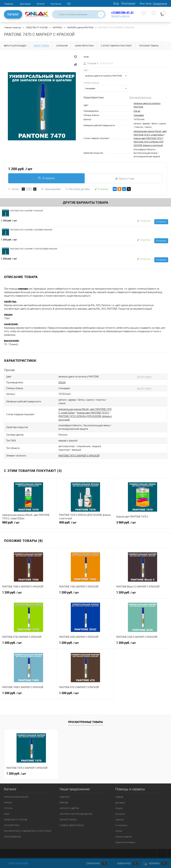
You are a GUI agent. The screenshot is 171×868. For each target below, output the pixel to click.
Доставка (25, 4)
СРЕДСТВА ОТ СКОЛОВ (16, 818)
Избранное (125, 863)
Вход (116, 3)
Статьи (119, 830)
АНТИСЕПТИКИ (12, 824)
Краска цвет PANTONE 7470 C (148, 138)
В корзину (46, 178)
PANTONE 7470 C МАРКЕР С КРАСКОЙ (79, 454)
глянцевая (139, 115)
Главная (9, 4)
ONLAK (137, 111)
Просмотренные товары (85, 721)
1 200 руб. (9, 220)
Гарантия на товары (125, 841)
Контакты (56, 4)
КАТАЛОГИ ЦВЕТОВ (69, 807)
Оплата (41, 4)
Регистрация (128, 3)
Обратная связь (16, 863)
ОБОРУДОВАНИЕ (12, 836)
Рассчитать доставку (77, 189)
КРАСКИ (8, 801)
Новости (120, 818)
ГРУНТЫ (8, 807)
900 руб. (85, 523)
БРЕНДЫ (64, 801)
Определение (160, 4)
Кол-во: (16, 189)
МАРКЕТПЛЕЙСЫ (68, 818)
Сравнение (94, 863)
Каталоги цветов (124, 836)
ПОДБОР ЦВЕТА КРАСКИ (72, 824)
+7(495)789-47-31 (122, 13)
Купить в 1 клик (125, 178)
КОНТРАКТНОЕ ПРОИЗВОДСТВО (76, 813)
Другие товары (143, 377)
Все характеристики (140, 97)
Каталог (13, 14)
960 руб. (28, 523)
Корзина (155, 863)
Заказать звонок (120, 16)
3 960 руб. (143, 523)
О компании (121, 824)
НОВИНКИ (65, 796)
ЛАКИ (7, 813)
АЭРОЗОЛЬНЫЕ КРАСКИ (16, 796)
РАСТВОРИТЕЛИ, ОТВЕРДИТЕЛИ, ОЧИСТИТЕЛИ (28, 830)
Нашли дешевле (51, 189)
